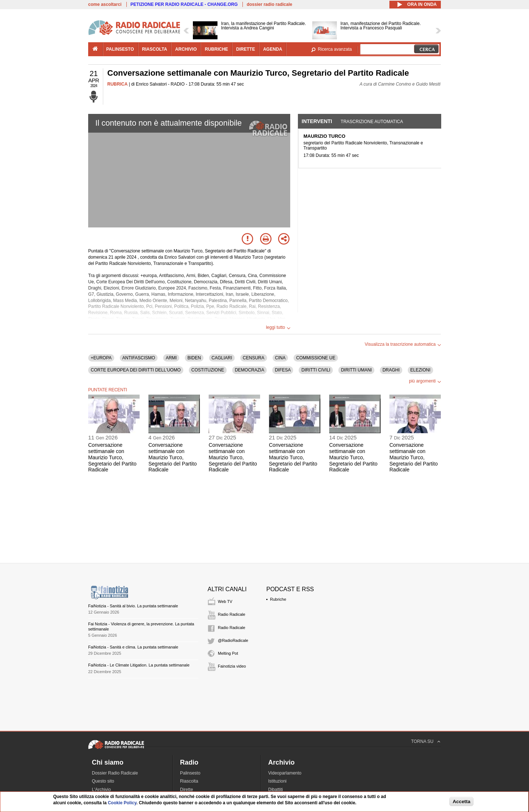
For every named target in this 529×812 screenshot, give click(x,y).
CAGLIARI (222, 358)
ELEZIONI (420, 370)
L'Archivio (101, 790)
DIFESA (283, 370)
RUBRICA (117, 84)
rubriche (216, 49)
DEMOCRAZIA (249, 370)
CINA (280, 358)
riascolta (155, 49)
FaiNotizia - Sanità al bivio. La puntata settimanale (133, 606)
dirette (246, 49)
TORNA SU (422, 741)
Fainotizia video (232, 666)
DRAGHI (391, 370)
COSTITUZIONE (208, 370)
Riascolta (189, 781)
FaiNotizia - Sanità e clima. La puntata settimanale (133, 647)
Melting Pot (228, 653)
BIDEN (194, 358)
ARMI (171, 358)
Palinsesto (190, 773)
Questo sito (103, 781)
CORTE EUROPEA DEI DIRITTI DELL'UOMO (136, 370)
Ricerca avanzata (335, 49)
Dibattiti (276, 790)
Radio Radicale (232, 614)
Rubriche (278, 599)
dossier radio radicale (269, 4)
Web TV (225, 601)
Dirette (186, 790)
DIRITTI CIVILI (316, 370)
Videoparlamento (285, 773)
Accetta (461, 802)
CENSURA (254, 358)
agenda (273, 49)
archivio (186, 49)
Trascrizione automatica (372, 122)
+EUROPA (101, 358)
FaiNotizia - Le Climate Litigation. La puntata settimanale (139, 665)
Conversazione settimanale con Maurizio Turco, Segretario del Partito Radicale (112, 457)
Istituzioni (277, 781)
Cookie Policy (122, 803)
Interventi (317, 121)
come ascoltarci (105, 4)
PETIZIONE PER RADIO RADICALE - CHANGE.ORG (184, 4)
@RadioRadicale (233, 640)
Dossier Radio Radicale (115, 773)
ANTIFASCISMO (139, 358)
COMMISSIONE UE (316, 358)
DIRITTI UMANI (356, 370)
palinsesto (120, 49)
